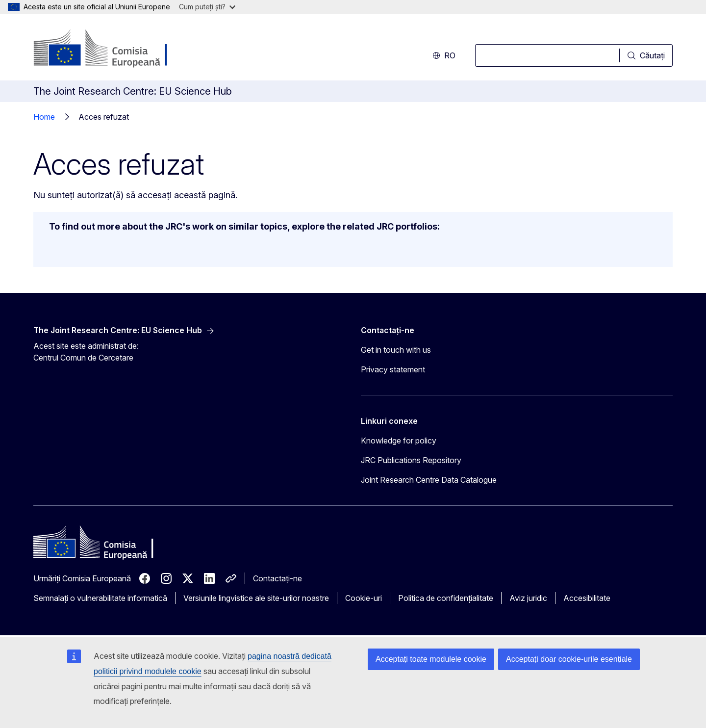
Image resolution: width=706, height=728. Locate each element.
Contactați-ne (277, 578)
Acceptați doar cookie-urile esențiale (569, 659)
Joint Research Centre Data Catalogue (429, 480)
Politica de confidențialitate (446, 598)
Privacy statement (393, 369)
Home (44, 117)
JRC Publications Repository (411, 460)
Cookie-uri (364, 598)
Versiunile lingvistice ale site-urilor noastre (256, 598)
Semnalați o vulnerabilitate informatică (100, 598)
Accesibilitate (587, 598)
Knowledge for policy (399, 441)
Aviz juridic (528, 598)
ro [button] (444, 55)
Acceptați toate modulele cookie (431, 659)
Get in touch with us (396, 350)
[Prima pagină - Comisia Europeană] (113, 49)
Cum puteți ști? (207, 7)
